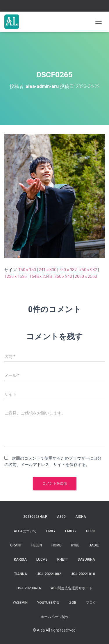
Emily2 (71, 531)
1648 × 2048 (41, 276)
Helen (37, 545)
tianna (21, 574)
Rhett (63, 559)
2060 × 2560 (86, 276)
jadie (94, 545)
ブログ (91, 603)
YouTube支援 (48, 603)
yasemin (20, 603)
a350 (61, 517)
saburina (86, 559)
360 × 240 (63, 276)
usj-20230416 (29, 588)
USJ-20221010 (83, 574)
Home (56, 545)
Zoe (73, 603)
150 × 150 (27, 270)
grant (16, 545)
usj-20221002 (49, 574)
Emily (51, 531)
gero (91, 531)
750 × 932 (68, 270)
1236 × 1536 (16, 276)
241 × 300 (48, 270)
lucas (42, 559)
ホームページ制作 (55, 617)
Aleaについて (25, 531)
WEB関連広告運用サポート (72, 588)
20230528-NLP (35, 517)
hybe (75, 545)
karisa (20, 559)
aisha (81, 517)
